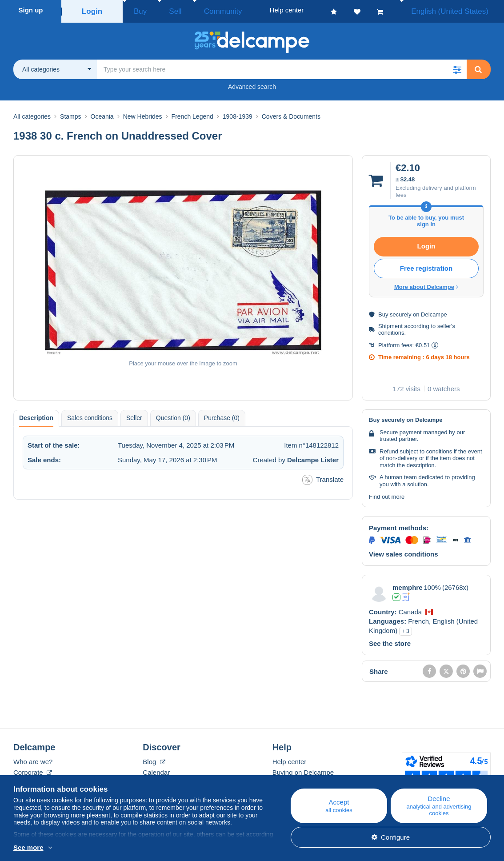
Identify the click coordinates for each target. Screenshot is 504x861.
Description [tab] (36, 415)
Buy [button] (137, 10)
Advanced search (252, 84)
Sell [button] (164, 10)
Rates (22, 780)
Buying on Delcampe (303, 770)
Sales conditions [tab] (90, 415)
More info (84, 848)
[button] (457, 67)
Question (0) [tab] (173, 415)
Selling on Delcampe (303, 780)
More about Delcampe (426, 284)
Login (92, 10)
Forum (152, 780)
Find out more (387, 494)
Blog (154, 759)
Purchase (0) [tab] (222, 415)
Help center (290, 759)
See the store (390, 641)
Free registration (426, 266)
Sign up (31, 10)
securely (400, 312)
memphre (408, 585)
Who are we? (33, 759)
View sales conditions (404, 551)
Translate (323, 477)
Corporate (33, 770)
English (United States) (459, 10)
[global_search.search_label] (282, 67)
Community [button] (202, 10)
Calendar (156, 770)
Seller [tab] (134, 415)
